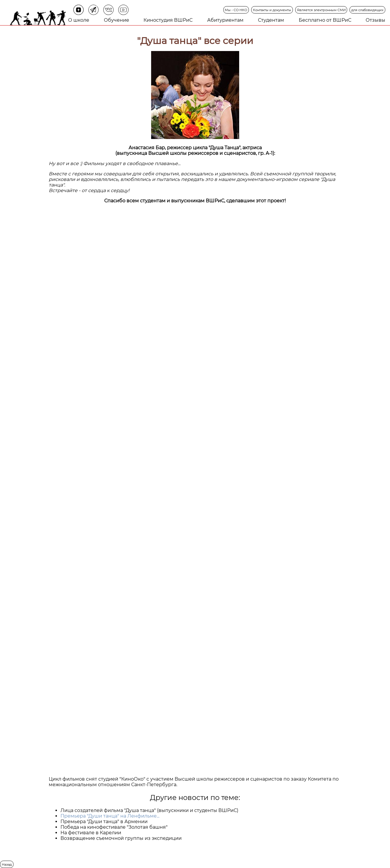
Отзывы (375, 20)
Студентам (271, 20)
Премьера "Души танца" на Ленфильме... (110, 816)
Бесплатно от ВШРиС (325, 20)
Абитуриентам (225, 20)
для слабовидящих (367, 10)
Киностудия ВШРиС (168, 20)
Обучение (117, 20)
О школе (79, 20)
